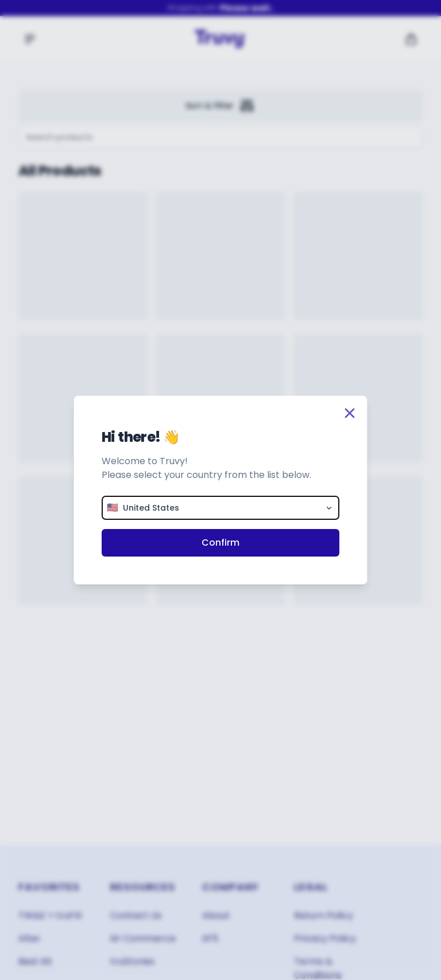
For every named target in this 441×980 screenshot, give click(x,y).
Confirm (220, 542)
